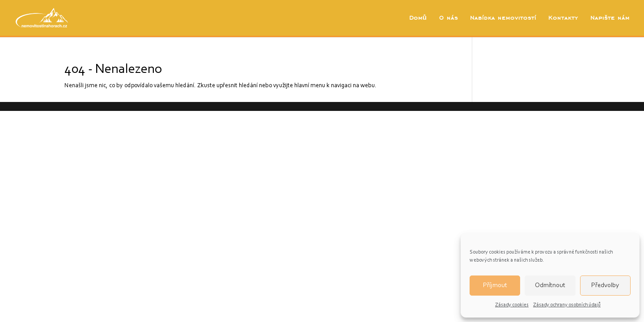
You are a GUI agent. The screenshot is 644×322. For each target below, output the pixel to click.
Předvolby (605, 286)
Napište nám (610, 18)
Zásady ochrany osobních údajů (567, 305)
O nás (449, 18)
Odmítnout (550, 286)
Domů (418, 18)
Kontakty (563, 18)
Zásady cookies (512, 305)
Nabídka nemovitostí (503, 18)
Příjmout (495, 286)
